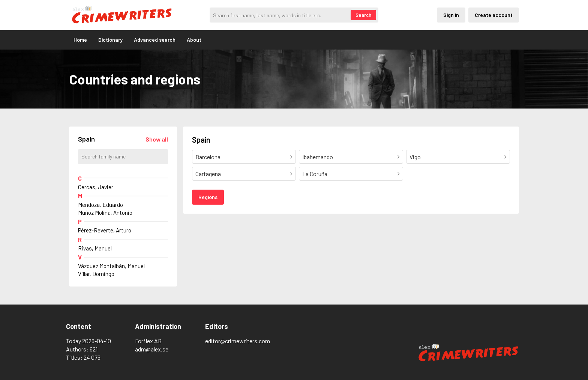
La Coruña (315, 174)
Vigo (415, 157)
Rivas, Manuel (95, 248)
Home (80, 40)
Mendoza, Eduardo (100, 205)
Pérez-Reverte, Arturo (105, 230)
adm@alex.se (152, 349)
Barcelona (208, 157)
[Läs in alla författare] (157, 139)
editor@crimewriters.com (238, 341)
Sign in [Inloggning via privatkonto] (451, 15)
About (194, 40)
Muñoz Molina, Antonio (105, 213)
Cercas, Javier (96, 187)
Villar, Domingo (96, 274)
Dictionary (110, 40)
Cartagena (208, 174)
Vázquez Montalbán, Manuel (111, 266)
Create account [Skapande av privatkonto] (494, 15)
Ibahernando (318, 157)
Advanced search (155, 40)
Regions (208, 197)
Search (363, 15)
